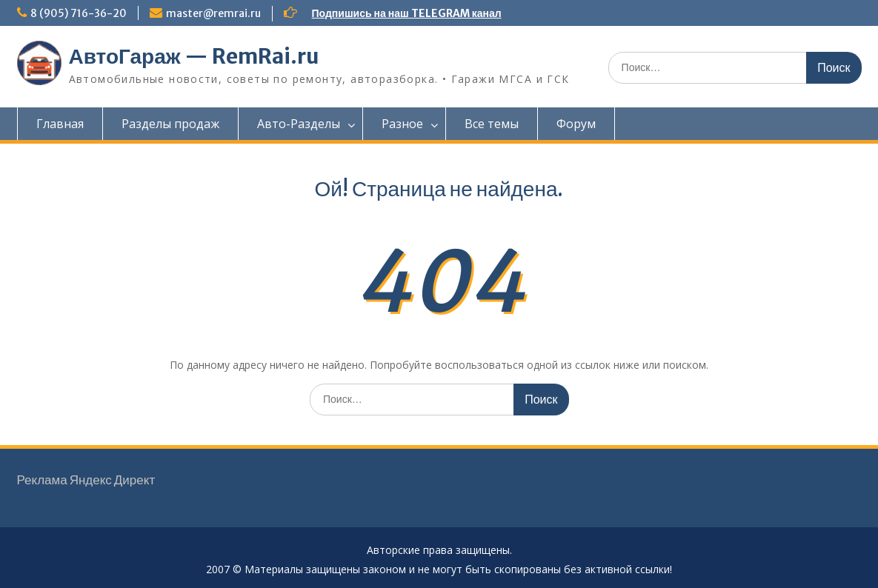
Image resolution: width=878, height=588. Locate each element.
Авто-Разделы (299, 124)
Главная (60, 124)
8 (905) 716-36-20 (79, 13)
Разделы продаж (170, 124)
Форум (576, 124)
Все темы (492, 124)
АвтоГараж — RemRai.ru (194, 56)
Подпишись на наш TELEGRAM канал (407, 13)
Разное (402, 124)
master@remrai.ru (213, 13)
